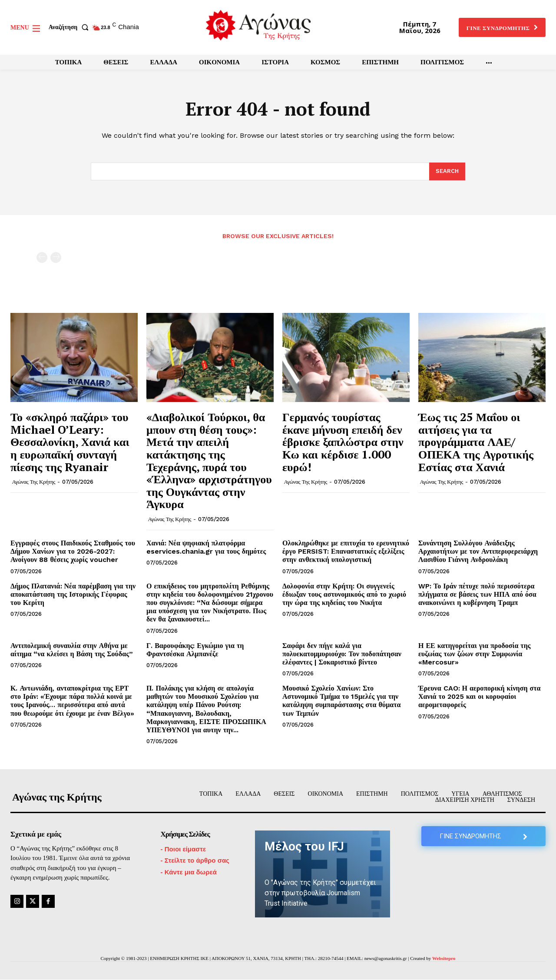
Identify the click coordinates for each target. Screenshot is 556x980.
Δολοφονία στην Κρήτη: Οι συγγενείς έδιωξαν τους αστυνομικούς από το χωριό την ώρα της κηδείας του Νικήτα (344, 594)
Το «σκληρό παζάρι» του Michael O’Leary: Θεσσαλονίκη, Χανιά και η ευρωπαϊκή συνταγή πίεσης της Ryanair (70, 442)
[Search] (447, 172)
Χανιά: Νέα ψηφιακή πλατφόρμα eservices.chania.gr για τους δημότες (206, 547)
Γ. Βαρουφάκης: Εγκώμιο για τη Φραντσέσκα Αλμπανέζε (195, 650)
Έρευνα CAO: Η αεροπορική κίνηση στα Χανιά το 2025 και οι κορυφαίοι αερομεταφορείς (479, 696)
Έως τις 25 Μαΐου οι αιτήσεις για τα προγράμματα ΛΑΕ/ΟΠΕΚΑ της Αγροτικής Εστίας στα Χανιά (476, 442)
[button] (70, 27)
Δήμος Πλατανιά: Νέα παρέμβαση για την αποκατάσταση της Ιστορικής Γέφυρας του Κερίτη (73, 594)
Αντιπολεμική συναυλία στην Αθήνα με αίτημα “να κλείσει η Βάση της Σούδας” (72, 650)
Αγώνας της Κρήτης (34, 482)
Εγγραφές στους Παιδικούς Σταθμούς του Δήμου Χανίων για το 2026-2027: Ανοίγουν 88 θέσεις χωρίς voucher (73, 551)
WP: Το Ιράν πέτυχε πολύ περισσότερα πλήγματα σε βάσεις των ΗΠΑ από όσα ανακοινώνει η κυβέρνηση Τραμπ (477, 594)
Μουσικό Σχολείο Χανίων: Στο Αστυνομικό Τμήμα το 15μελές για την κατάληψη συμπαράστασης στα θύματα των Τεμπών (341, 701)
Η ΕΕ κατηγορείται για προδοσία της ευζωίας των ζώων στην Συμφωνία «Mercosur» (475, 654)
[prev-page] (42, 257)
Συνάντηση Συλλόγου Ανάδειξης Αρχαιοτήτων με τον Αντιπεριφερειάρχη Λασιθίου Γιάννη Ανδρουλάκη (478, 551)
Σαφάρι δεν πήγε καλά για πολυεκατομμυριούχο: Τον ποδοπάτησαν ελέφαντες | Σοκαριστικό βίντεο (342, 654)
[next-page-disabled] (56, 257)
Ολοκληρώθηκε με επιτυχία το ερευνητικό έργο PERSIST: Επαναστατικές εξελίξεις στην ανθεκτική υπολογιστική (346, 551)
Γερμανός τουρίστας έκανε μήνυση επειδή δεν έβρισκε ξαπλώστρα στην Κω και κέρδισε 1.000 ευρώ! (343, 442)
